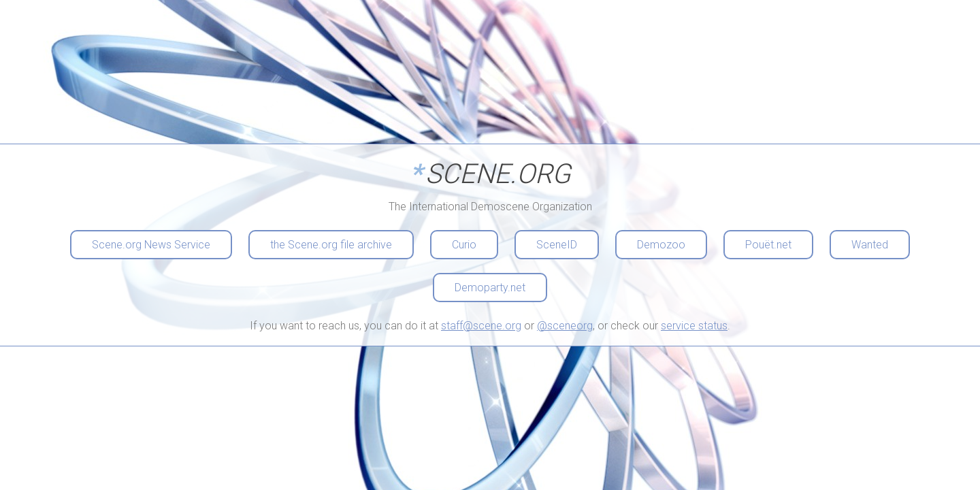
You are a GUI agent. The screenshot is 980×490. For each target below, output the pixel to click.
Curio (464, 245)
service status (694, 326)
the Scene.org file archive (331, 245)
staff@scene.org (481, 326)
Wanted (870, 245)
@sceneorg (565, 326)
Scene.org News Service (151, 245)
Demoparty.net (490, 288)
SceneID (557, 245)
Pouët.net (768, 245)
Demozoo (661, 245)
